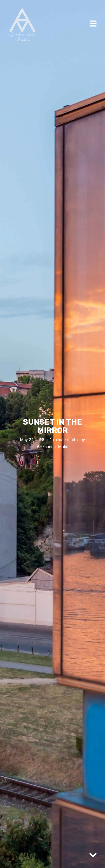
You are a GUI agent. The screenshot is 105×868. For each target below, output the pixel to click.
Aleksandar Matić (53, 447)
